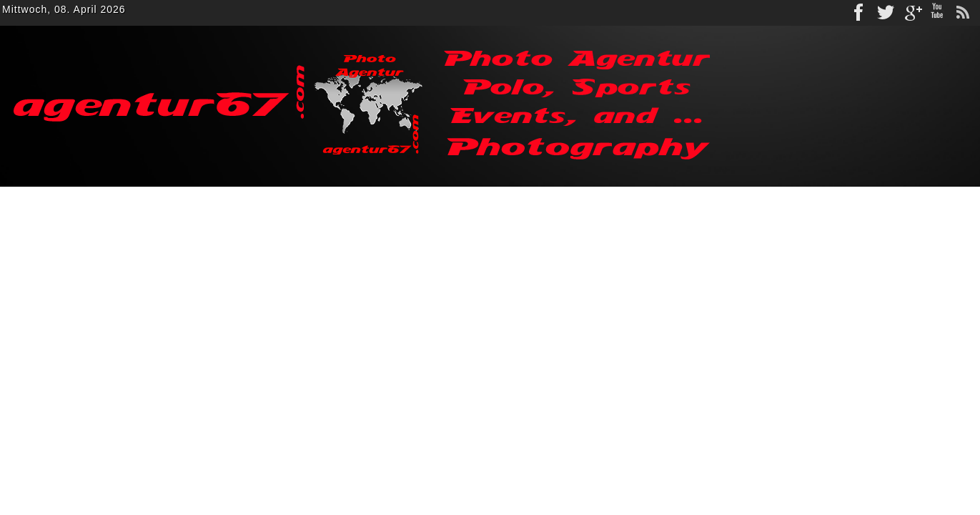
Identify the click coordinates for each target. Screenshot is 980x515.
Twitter (886, 13)
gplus (911, 13)
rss (963, 13)
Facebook (860, 13)
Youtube (937, 13)
